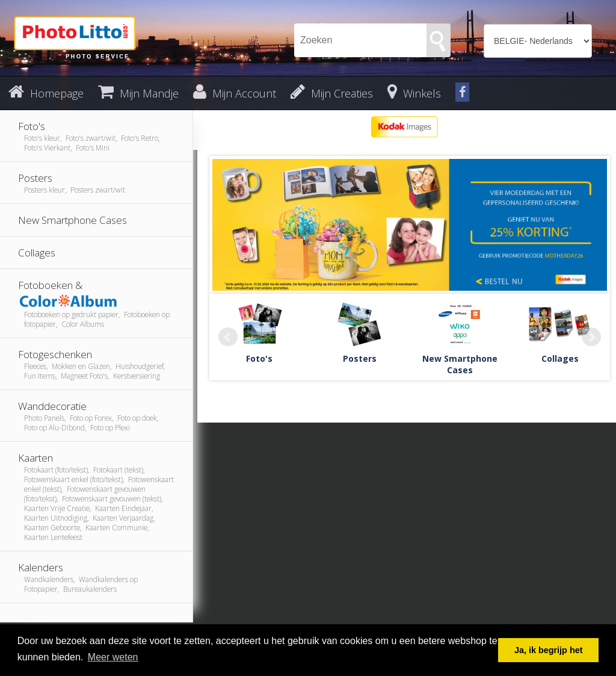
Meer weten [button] (113, 657)
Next (591, 337)
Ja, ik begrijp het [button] (549, 650)
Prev (228, 337)
